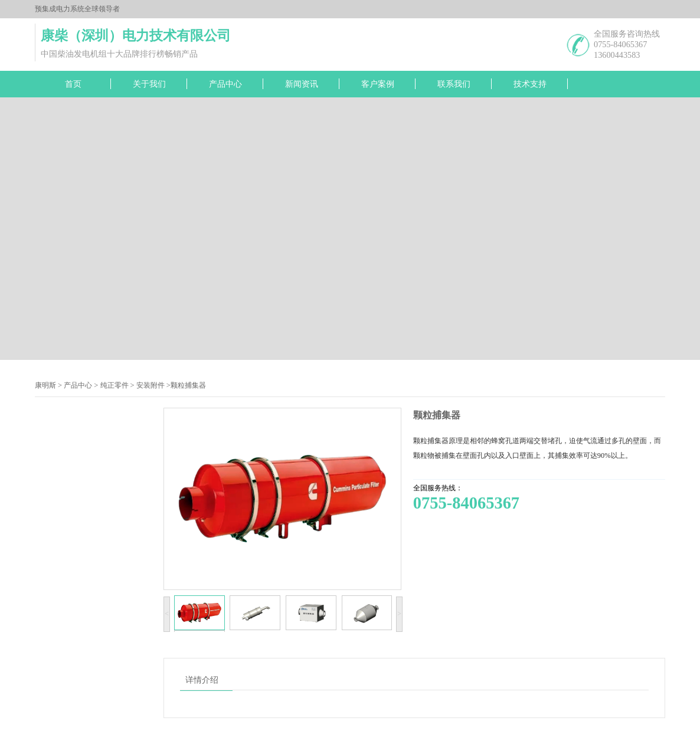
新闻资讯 (302, 84)
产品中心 (225, 84)
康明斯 (45, 385)
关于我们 (149, 84)
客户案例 (378, 84)
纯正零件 (115, 385)
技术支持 (530, 84)
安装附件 (151, 385)
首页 (73, 84)
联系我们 (454, 84)
